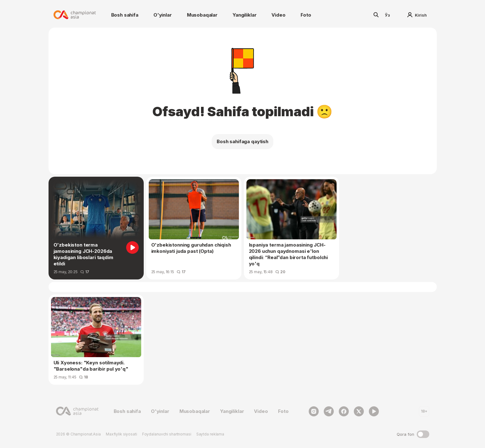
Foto (306, 15)
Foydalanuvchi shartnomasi (167, 434)
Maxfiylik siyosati (121, 434)
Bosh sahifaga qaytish (242, 141)
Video (278, 15)
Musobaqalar (202, 15)
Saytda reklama (210, 434)
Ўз (387, 15)
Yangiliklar (245, 15)
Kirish (417, 15)
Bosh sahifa (125, 15)
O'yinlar (163, 15)
